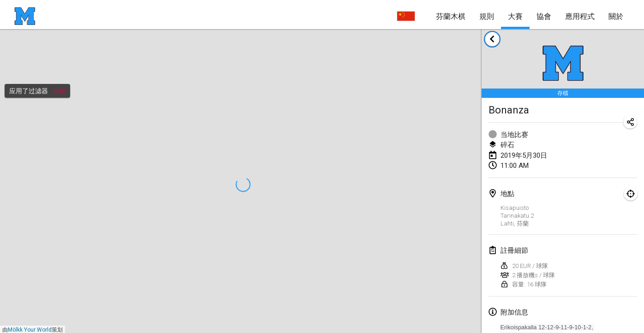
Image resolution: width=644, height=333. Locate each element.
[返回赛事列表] (492, 39)
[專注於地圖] (631, 194)
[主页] (25, 16)
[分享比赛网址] (630, 122)
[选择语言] (406, 16)
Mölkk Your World (30, 330)
